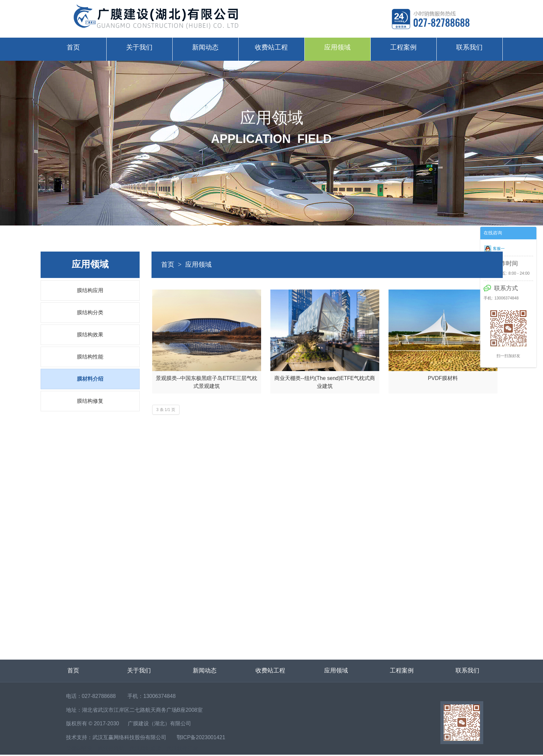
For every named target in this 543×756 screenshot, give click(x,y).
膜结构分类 (90, 312)
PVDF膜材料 (443, 378)
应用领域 (337, 47)
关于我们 (139, 47)
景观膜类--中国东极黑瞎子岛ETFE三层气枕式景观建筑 (207, 382)
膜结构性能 (90, 357)
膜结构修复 (90, 401)
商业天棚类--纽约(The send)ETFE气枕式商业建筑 (325, 382)
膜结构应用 (90, 290)
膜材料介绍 (90, 379)
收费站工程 (271, 47)
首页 (73, 47)
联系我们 (469, 47)
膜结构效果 (90, 335)
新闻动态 (205, 47)
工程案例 (403, 47)
